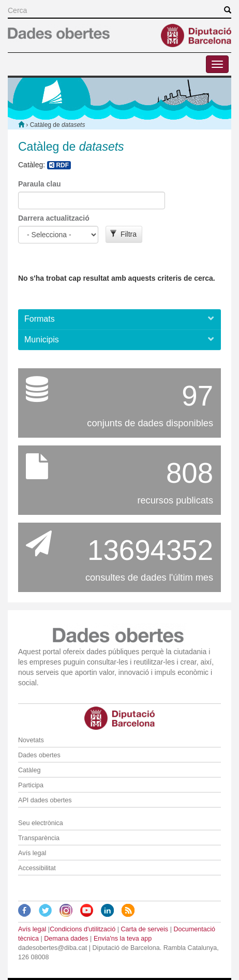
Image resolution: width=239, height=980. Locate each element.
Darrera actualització (54, 218)
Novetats (31, 740)
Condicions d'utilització (83, 929)
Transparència (39, 838)
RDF (59, 165)
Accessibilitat (37, 868)
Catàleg (29, 770)
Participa (31, 785)
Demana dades (66, 939)
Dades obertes (39, 755)
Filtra (123, 234)
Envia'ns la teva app (123, 939)
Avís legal (32, 853)
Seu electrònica (41, 823)
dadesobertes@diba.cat (53, 948)
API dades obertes (45, 800)
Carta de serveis (144, 929)
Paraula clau (40, 184)
